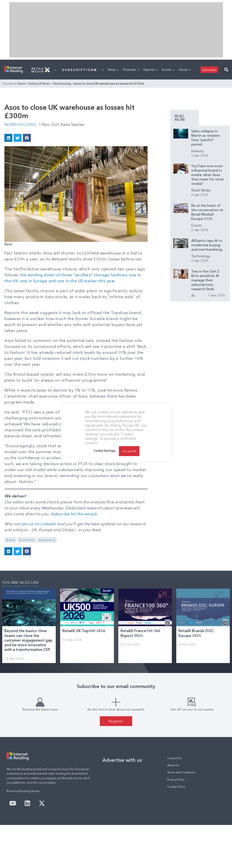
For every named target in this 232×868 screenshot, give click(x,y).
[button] (226, 70)
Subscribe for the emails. (74, 514)
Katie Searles (73, 125)
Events (168, 70)
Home (21, 83)
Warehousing (62, 83)
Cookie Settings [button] (105, 451)
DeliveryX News (39, 83)
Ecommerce (27, 540)
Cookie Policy (176, 787)
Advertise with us (122, 760)
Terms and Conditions (181, 772)
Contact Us (174, 758)
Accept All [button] (129, 451)
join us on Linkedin (39, 524)
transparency (47, 540)
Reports (150, 70)
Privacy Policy (176, 780)
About (185, 70)
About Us (173, 765)
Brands (10, 540)
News (113, 70)
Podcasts (131, 70)
